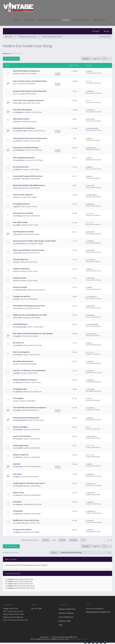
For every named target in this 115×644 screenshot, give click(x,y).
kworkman (91, 483)
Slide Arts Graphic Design (78, 639)
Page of (96, 59)
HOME (17, 20)
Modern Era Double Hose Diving (52, 37)
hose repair (17, 474)
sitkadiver (18, 141)
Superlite (90, 204)
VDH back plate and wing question (26, 418)
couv (17, 364)
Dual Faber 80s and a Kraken (23, 232)
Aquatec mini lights (20, 427)
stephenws (19, 382)
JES (89, 427)
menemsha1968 (20, 131)
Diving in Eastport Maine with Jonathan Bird (30, 91)
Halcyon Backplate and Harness (25, 380)
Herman (20, 54)
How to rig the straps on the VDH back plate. (30, 81)
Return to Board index (12, 553)
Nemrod (13, 54)
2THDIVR (90, 241)
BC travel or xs (18, 343)
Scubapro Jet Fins (20, 278)
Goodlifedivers (20, 150)
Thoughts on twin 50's (21, 296)
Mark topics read (105, 37)
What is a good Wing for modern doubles (29, 250)
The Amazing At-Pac (21, 259)
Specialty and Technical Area (27, 37)
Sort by (65, 540)
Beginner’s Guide (65, 621)
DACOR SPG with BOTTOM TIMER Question (29, 185)
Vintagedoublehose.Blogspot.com (98, 612)
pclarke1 (18, 179)
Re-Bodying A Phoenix (21, 204)
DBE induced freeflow (21, 119)
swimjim (90, 361)
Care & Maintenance (66, 617)
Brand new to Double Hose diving (26, 148)
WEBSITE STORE (81, 20)
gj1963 (90, 167)
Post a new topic (11, 59)
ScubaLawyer (92, 297)
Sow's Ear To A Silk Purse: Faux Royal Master (29, 371)
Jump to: (54, 553)
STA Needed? (18, 511)
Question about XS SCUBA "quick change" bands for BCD (34, 241)
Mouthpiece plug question (23, 361)
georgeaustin (92, 148)
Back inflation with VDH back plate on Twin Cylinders (33, 334)
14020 (89, 287)
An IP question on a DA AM (23, 213)
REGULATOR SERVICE (48, 20)
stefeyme (91, 110)
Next (109, 540)
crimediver (91, 260)
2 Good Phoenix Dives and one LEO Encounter (30, 138)
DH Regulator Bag (20, 389)
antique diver (92, 195)
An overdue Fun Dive (21, 167)
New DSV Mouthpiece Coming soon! (26, 71)
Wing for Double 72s (21, 455)
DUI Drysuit (17, 502)
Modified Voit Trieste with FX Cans (26, 520)
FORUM (66, 20)
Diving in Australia (20, 287)
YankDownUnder (21, 290)
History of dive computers (23, 195)
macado (18, 523)
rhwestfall (18, 439)
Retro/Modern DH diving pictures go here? (29, 306)
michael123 (19, 345)
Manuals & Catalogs (66, 613)
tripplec (18, 477)
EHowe (17, 121)
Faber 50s (17, 464)
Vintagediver (19, 112)
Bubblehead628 (20, 420)
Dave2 (90, 71)
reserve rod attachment (22, 436)
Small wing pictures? (21, 445)
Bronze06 (18, 103)
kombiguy (18, 216)
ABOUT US (29, 20)
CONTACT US (99, 20)
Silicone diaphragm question (24, 158)
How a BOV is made (20, 222)
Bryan (17, 73)
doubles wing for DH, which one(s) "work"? (29, 483)
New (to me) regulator (21, 352)
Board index (9, 37)
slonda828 (19, 429)
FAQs (61, 625)
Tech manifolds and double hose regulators (30, 408)
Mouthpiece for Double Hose (24, 128)
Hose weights (18, 398)
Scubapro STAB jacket (21, 269)
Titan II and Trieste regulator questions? (29, 100)
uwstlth (18, 225)
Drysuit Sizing (18, 493)
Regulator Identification (67, 609)
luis (17, 54)
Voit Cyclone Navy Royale (22, 110)
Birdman (90, 91)
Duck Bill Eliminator (20, 324)
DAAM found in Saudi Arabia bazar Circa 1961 (30, 315)
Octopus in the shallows (22, 530)
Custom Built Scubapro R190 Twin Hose (28, 176)
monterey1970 (20, 243)
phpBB (51, 637)
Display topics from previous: (36, 540)
